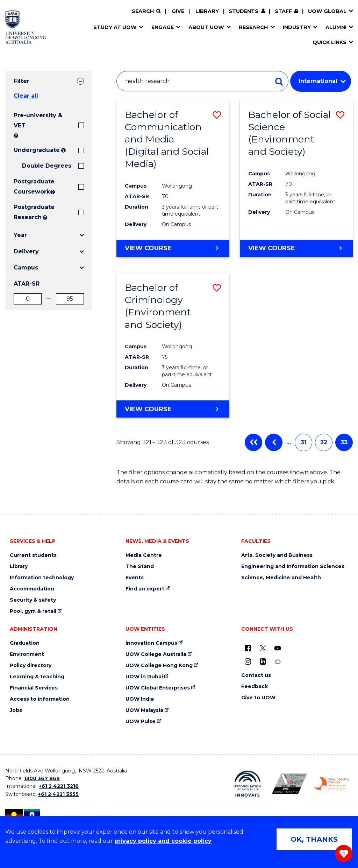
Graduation (25, 643)
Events (135, 578)
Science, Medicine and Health (281, 578)
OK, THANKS (314, 839)
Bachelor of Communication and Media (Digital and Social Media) (167, 139)
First (253, 442)
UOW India (140, 699)
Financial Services (34, 688)
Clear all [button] (26, 96)
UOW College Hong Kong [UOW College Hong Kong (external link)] (159, 666)
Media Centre (144, 555)
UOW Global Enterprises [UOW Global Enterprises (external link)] (158, 688)
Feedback (255, 687)
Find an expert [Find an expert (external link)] (145, 589)
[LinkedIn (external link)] (263, 661)
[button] (217, 115)
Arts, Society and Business (277, 555)
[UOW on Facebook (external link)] (248, 648)
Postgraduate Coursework (31, 187)
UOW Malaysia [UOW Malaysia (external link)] (144, 710)
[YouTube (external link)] (278, 648)
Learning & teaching (37, 677)
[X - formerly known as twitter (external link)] (263, 648)
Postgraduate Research (27, 212)
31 (304, 442)
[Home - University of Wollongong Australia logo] (26, 27)
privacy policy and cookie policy (163, 841)
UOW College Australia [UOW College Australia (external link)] (156, 654)
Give (178, 11)
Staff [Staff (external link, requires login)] (283, 11)
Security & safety (33, 600)
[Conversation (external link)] (278, 661)
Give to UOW (258, 698)
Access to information (40, 699)
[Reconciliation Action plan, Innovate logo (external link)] (248, 784)
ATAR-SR (27, 284)
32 (324, 442)
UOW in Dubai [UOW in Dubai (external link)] (144, 677)
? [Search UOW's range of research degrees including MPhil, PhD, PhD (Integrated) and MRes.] (45, 218)
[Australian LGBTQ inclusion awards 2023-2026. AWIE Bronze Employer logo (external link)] (290, 784)
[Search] (146, 11)
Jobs (16, 710)
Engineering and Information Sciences (293, 566)
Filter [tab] (22, 81)
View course (148, 248)
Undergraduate (37, 150)
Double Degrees (47, 166)
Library (207, 11)
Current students (33, 555)
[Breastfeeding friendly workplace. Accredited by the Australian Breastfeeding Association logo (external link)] (332, 784)
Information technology (42, 578)
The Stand (140, 566)
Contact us (256, 675)
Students (244, 11)
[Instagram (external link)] (248, 661)
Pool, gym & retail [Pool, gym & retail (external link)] (33, 611)
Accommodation (32, 589)
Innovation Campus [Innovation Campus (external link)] (151, 643)
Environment (27, 654)
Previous (274, 442)
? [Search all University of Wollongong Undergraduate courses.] (63, 150)
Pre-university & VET (38, 120)
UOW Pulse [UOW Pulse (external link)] (141, 722)
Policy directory (31, 666)
